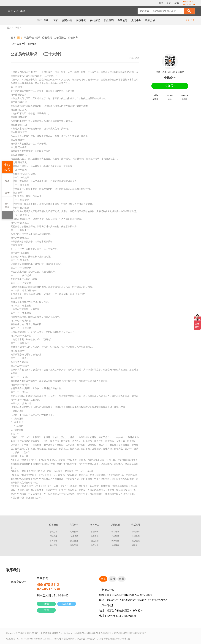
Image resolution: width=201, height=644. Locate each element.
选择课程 (115, 545)
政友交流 (74, 541)
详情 (17, 28)
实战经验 (54, 545)
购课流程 (136, 541)
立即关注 (171, 86)
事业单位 (7, 203)
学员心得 (54, 532)
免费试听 (95, 545)
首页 (56, 20)
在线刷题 (122, 20)
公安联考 (47, 38)
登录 (187, 20)
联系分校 (150, 20)
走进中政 (136, 20)
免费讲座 (115, 541)
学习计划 (115, 532)
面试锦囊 (95, 541)
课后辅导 (136, 532)
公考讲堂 (115, 536)
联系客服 (67, 604)
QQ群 (177, 3)
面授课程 (81, 20)
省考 (7, 179)
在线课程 (95, 20)
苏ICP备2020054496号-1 (88, 633)
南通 (23, 11)
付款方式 (136, 545)
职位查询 (109, 20)
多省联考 (73, 38)
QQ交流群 (74, 536)
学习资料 (95, 536)
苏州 (17, 11)
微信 (46, 604)
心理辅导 (74, 532)
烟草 (38, 38)
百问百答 (54, 541)
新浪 (161, 3)
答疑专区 (95, 532)
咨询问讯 (74, 545)
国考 (7, 190)
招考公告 (67, 20)
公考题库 (136, 536)
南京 (11, 11)
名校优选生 (60, 38)
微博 (46, 610)
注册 (193, 20)
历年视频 (54, 536)
